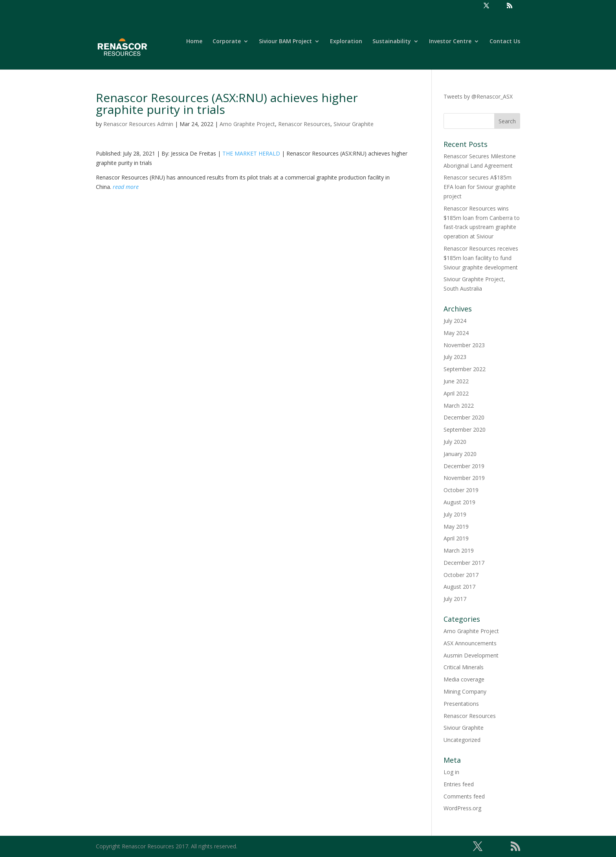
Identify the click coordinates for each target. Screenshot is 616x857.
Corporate (227, 42)
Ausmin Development (471, 655)
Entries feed (459, 784)
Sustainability (392, 42)
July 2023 (455, 357)
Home (194, 42)
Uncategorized (462, 740)
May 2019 (456, 526)
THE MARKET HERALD (251, 153)
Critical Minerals (464, 667)
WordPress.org (462, 808)
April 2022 (456, 393)
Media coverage (464, 679)
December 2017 (464, 563)
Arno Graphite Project (247, 124)
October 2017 (461, 575)
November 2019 (464, 478)
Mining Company (465, 691)
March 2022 (459, 406)
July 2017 (455, 599)
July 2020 (455, 442)
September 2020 (465, 429)
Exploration (346, 42)
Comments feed (464, 796)
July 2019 (455, 514)
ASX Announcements (470, 643)
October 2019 (461, 490)
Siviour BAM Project (285, 42)
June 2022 (456, 381)
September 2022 (465, 369)
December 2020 (464, 417)
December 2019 (464, 466)
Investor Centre (450, 42)
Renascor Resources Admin (138, 124)
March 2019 (459, 550)
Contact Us (505, 42)
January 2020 (460, 454)
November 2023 (464, 345)
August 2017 (459, 587)
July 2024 (455, 321)
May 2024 (456, 333)
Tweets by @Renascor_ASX (478, 96)
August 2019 (459, 502)
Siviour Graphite (354, 124)
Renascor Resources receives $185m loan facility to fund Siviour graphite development (481, 258)
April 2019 (456, 538)
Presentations (461, 704)
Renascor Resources (304, 124)
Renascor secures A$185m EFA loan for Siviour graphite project (480, 187)
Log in (451, 772)
